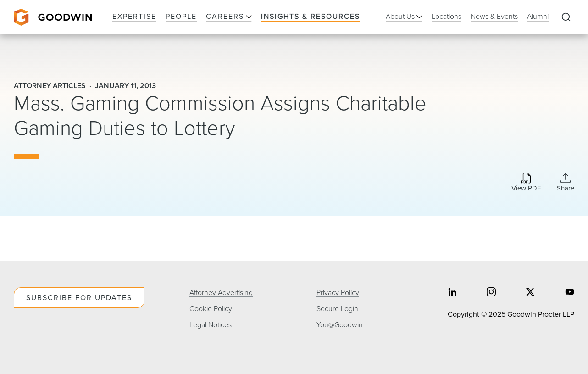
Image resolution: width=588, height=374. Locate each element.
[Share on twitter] (530, 293)
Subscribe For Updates (79, 298)
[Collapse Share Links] (566, 182)
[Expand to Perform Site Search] (566, 17)
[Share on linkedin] (452, 293)
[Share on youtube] (570, 293)
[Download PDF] (526, 183)
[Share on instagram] (491, 293)
